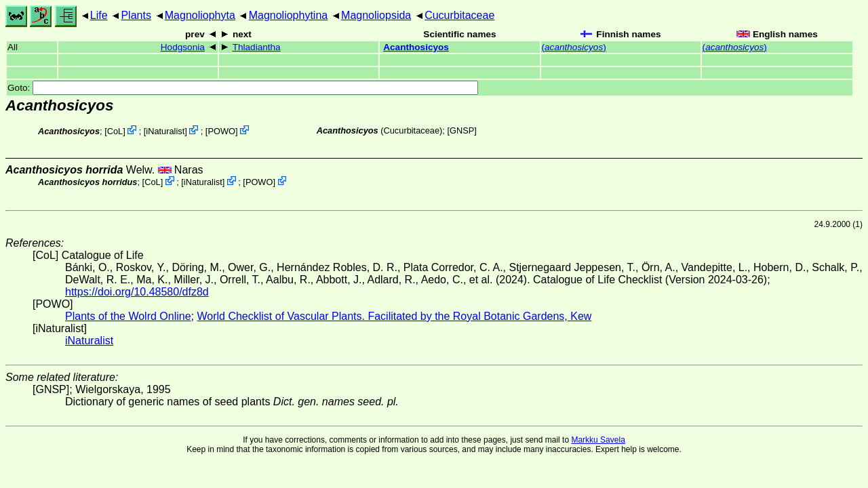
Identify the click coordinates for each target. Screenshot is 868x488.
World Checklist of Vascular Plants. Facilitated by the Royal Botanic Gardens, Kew (394, 316)
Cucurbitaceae (459, 15)
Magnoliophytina (289, 15)
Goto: (243, 88)
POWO (221, 131)
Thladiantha (257, 47)
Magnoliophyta (200, 15)
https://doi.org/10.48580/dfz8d (137, 292)
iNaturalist (165, 131)
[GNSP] (461, 130)
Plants (136, 15)
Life (99, 15)
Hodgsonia (183, 47)
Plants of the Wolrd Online (128, 316)
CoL (115, 131)
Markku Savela (598, 440)
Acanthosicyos (416, 47)
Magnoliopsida (376, 15)
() (574, 47)
